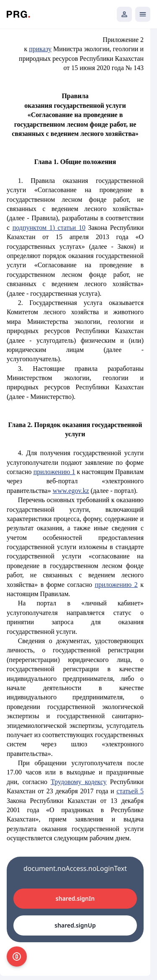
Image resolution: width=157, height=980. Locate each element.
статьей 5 (130, 791)
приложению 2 (116, 585)
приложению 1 (54, 472)
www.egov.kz (71, 491)
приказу (40, 49)
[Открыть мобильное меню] (143, 14)
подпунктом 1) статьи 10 (49, 228)
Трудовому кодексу (78, 782)
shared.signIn (75, 898)
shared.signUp (75, 925)
